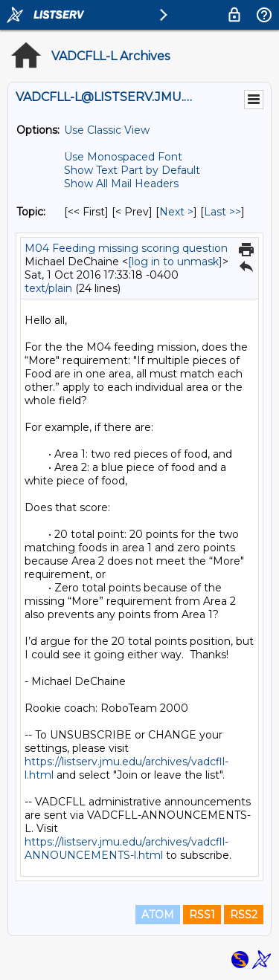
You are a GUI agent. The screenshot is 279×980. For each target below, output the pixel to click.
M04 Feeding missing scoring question (126, 248)
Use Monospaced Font (123, 157)
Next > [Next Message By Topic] (176, 212)
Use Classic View (107, 130)
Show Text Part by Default (132, 170)
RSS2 (244, 915)
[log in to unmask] (175, 262)
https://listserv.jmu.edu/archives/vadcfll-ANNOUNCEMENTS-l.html (126, 848)
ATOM (158, 915)
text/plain (48, 288)
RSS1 (202, 915)
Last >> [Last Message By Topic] (222, 212)
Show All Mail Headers (121, 184)
